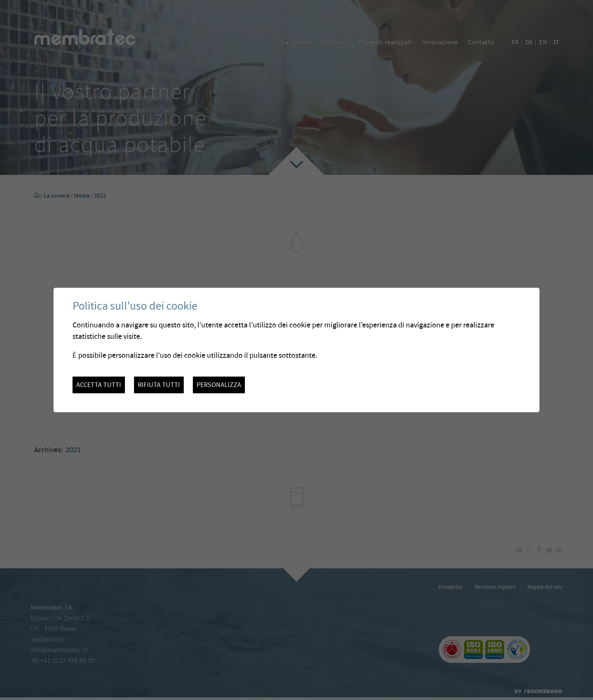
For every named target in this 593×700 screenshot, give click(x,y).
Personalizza (219, 385)
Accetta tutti (99, 385)
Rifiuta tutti (159, 385)
